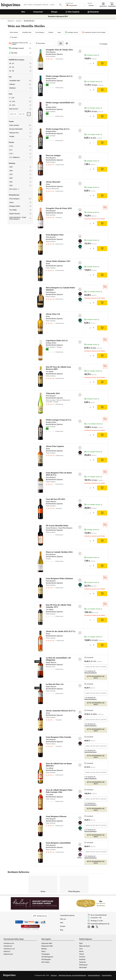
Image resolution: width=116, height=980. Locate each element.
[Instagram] (89, 927)
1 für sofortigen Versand (93, 135)
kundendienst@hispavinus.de (100, 924)
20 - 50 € (20, 105)
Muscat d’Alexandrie (20, 129)
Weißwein (20, 88)
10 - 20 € (20, 101)
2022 (20, 185)
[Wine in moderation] (30, 927)
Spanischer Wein (47, 943)
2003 (20, 178)
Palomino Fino (20, 133)
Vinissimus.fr (8, 946)
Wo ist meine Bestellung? (99, 915)
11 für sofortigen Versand (94, 424)
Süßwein (51, 32)
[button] (103, 5)
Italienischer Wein (47, 946)
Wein (23, 12)
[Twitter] (97, 927)
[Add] (102, 64)
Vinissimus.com (9, 943)
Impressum (54, 975)
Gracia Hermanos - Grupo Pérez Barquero (20, 218)
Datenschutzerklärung (90, 673)
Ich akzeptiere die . (91, 672)
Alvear (59, 32)
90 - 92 (20, 63)
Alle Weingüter (46, 959)
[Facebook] (93, 927)
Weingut (54, 12)
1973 (20, 174)
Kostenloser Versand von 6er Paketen (94, 32)
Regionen (11, 21)
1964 (20, 171)
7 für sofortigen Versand (93, 477)
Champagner (46, 954)
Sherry (44, 951)
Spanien (19, 21)
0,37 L (20, 154)
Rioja (81, 943)
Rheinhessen (83, 965)
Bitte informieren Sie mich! (96, 677)
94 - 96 (20, 71)
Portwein (82, 957)
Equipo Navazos (20, 214)
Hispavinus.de (8, 954)
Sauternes (83, 962)
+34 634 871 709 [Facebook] (96, 918)
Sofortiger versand (71, 32)
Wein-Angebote (73, 12)
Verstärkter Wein (27, 32)
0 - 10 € (20, 98)
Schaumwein (38, 12)
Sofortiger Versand (92, 55)
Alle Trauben (45, 962)
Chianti (82, 954)
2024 (20, 167)
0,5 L (20, 150)
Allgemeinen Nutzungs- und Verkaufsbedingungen (72, 975)
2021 (20, 182)
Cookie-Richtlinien (107, 975)
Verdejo (20, 136)
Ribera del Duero (85, 946)
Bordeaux (82, 959)
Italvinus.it (7, 951)
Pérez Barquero (40, 32)
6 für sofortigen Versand (93, 452)
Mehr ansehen (14, 189)
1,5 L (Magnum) (20, 157)
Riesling (44, 949)
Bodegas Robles (20, 206)
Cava (81, 949)
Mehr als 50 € (20, 109)
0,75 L (20, 146)
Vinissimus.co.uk (9, 949)
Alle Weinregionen (47, 957)
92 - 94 (20, 67)
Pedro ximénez (14, 32)
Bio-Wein (13, 37)
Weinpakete (93, 12)
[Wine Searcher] (91, 903)
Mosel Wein (83, 968)
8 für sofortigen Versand (93, 371)
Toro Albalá (20, 210)
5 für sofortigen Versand (93, 292)
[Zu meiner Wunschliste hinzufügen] (80, 51)
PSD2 (19, 922)
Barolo (81, 951)
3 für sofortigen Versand (93, 82)
